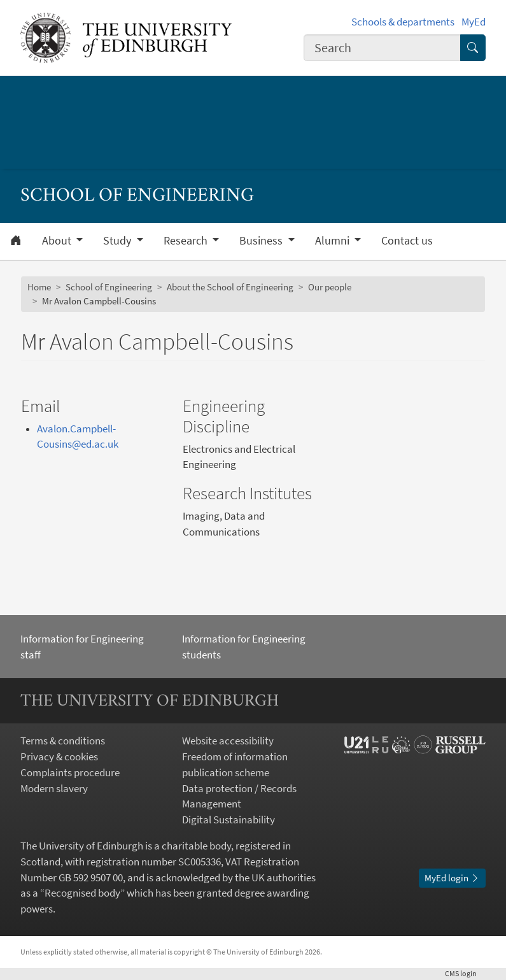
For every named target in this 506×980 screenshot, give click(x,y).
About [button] (58, 241)
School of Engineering (109, 287)
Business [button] (262, 241)
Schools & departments (403, 22)
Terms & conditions (63, 741)
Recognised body (82, 893)
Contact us (407, 241)
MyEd (474, 22)
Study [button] (118, 241)
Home (39, 287)
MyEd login (452, 878)
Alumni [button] (334, 241)
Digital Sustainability (228, 820)
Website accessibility (228, 741)
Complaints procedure (70, 773)
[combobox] (382, 48)
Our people (330, 287)
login (465, 973)
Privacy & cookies (59, 757)
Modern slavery (54, 789)
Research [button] (187, 241)
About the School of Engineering (230, 287)
